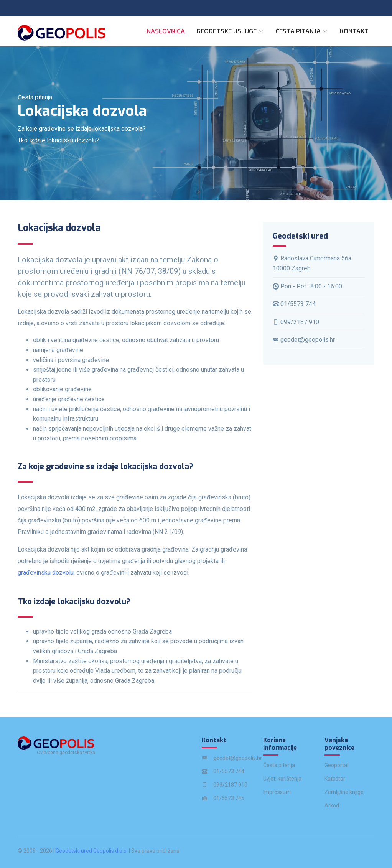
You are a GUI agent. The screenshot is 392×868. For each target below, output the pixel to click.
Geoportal (336, 765)
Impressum (277, 792)
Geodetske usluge (230, 31)
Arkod (332, 805)
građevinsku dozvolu (46, 572)
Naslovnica (166, 31)
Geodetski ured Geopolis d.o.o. (92, 851)
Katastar (335, 779)
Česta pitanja (302, 31)
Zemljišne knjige (344, 792)
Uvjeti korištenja (282, 779)
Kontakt (354, 31)
